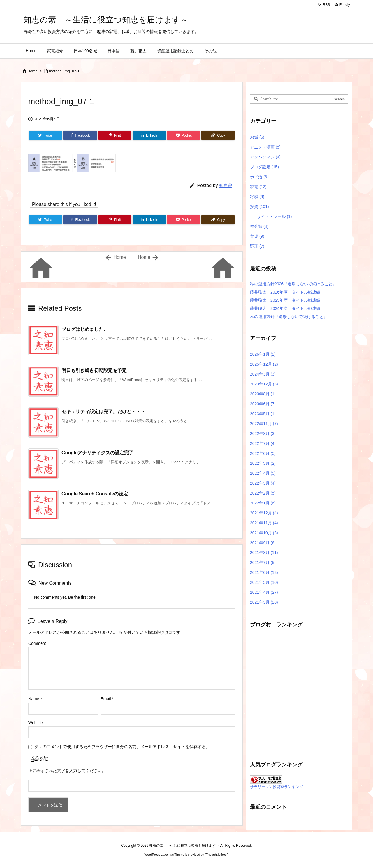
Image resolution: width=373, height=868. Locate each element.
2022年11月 (264, 424)
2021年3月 (264, 602)
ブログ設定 (264, 167)
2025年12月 (264, 364)
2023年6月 (263, 404)
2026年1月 (263, 354)
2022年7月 (263, 443)
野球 (257, 246)
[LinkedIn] (149, 135)
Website (36, 723)
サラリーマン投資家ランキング (277, 787)
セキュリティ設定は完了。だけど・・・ (103, 412)
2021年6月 (264, 572)
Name (35, 699)
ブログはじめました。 (85, 329)
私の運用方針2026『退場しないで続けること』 (293, 284)
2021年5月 (264, 582)
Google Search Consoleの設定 (95, 494)
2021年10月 (264, 533)
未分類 (259, 226)
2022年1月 (263, 503)
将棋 (257, 197)
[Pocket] (184, 135)
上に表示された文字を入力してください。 (67, 771)
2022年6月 (263, 453)
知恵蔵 (226, 185)
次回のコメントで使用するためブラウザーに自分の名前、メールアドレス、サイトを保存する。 (122, 747)
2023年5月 (263, 414)
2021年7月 (263, 563)
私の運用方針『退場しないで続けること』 (289, 317)
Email (107, 699)
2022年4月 (263, 473)
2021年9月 (263, 543)
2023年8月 (263, 394)
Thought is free (216, 855)
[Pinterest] (115, 135)
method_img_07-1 (64, 71)
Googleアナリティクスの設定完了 (97, 453)
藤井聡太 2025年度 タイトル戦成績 (285, 300)
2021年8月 (264, 553)
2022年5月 (263, 463)
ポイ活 (260, 177)
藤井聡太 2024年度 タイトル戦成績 (285, 308)
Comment (37, 643)
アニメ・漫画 (265, 147)
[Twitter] (45, 135)
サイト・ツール (274, 216)
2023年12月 (264, 384)
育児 (257, 236)
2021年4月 (264, 592)
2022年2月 (263, 493)
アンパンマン (265, 157)
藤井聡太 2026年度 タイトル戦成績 (285, 292)
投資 (259, 207)
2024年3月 (263, 374)
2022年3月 (263, 483)
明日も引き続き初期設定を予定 (94, 370)
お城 (257, 137)
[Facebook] (80, 135)
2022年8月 (263, 434)
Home (32, 71)
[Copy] (218, 135)
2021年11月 (264, 523)
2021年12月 (264, 513)
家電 (258, 187)
